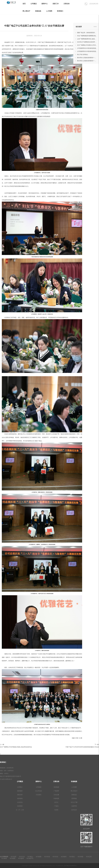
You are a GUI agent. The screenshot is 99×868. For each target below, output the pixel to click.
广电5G (56, 806)
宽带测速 (74, 798)
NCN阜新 (81, 857)
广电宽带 (56, 791)
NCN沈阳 (13, 857)
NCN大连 (22, 857)
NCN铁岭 (4, 858)
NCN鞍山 (30, 857)
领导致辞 (20, 791)
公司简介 (20, 787)
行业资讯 (39, 795)
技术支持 (74, 810)
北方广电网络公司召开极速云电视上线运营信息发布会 (16, 747)
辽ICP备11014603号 (70, 866)
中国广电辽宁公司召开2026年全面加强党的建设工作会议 (82, 747)
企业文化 (20, 802)
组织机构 (20, 798)
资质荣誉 (20, 806)
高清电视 (56, 787)
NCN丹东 (55, 857)
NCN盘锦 (21, 858)
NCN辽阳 (89, 857)
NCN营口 (72, 857)
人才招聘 (74, 787)
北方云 (56, 802)
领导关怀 (20, 795)
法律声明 (74, 806)
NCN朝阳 (13, 858)
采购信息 (74, 795)
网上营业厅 (74, 791)
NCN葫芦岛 (30, 858)
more (95, 27)
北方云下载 (74, 802)
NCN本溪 (47, 857)
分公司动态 (39, 791)
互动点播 (56, 795)
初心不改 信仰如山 (83, 54)
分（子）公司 (20, 810)
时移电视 (56, 798)
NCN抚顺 (39, 857)
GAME (56, 810)
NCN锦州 (64, 857)
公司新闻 (39, 787)
